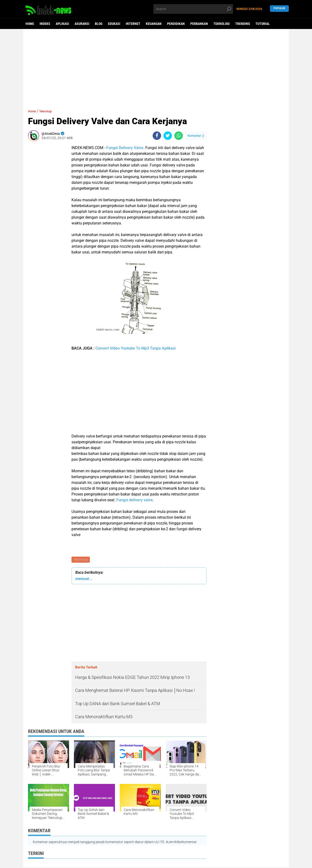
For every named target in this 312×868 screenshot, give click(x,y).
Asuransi (82, 24)
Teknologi (222, 24)
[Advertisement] (156, 66)
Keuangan (154, 24)
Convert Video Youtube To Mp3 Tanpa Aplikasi (135, 348)
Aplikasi (62, 24)
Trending (243, 24)
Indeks (45, 24)
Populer (279, 9)
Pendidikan (176, 24)
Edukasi (114, 24)
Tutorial (263, 24)
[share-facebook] (157, 136)
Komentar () (196, 136)
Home (30, 24)
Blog (99, 24)
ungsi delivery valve (136, 500)
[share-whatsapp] (179, 136)
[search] (193, 9)
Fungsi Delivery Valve (125, 148)
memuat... (84, 579)
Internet (133, 24)
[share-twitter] (168, 136)
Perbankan (199, 24)
